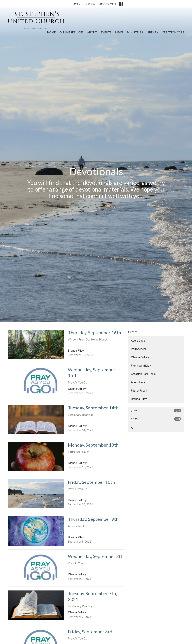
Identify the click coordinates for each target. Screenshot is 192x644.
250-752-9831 (108, 4)
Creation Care (173, 32)
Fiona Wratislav (141, 365)
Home (51, 32)
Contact (90, 4)
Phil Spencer (139, 349)
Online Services (71, 32)
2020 (156, 419)
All (133, 428)
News (119, 32)
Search (78, 4)
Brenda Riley (139, 399)
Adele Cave (138, 340)
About (92, 32)
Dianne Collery (140, 357)
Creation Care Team (143, 374)
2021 (156, 411)
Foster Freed (139, 390)
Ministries (135, 32)
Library (152, 32)
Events (106, 32)
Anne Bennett (139, 382)
